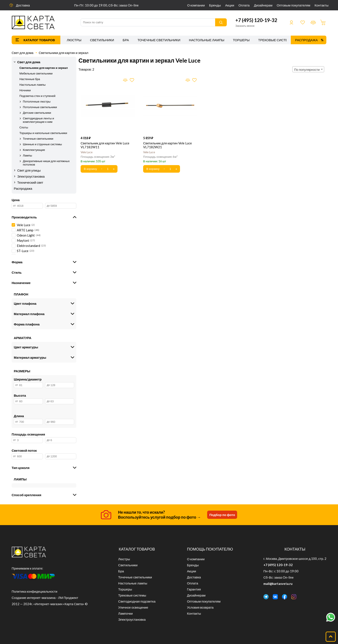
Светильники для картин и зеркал (64, 53)
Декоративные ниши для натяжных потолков (46, 163)
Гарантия (194, 589)
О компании (196, 5)
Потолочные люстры (37, 101)
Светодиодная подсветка (137, 601)
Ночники (25, 90)
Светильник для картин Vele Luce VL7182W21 (167, 145)
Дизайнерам (263, 5)
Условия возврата (200, 607)
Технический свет (30, 182)
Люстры (74, 40)
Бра (126, 40)
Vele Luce (87, 152)
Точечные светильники (159, 40)
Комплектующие (34, 150)
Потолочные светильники (40, 107)
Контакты (322, 5)
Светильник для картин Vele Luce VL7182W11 (105, 145)
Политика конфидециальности (34, 591)
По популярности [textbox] (307, 69)
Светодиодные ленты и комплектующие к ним (38, 120)
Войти (291, 22)
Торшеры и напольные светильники (43, 133)
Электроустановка (31, 176)
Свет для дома (23, 53)
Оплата (244, 5)
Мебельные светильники (36, 73)
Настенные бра (30, 79)
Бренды (215, 5)
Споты (24, 127)
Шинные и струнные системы (42, 144)
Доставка (23, 5)
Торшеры (241, 40)
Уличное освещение (133, 607)
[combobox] (308, 69)
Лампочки (125, 613)
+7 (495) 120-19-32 (256, 20)
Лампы (27, 155)
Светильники (102, 40)
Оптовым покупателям (293, 5)
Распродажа (306, 40)
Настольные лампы (207, 40)
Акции (230, 5)
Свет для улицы (29, 170)
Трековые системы (276, 40)
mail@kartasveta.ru (278, 584)
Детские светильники (37, 113)
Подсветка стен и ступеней (37, 96)
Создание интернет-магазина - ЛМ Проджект (45, 598)
